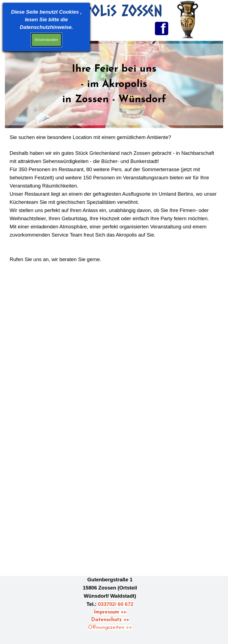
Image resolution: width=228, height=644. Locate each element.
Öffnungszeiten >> (110, 628)
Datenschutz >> (110, 620)
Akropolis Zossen (106, 10)
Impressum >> (110, 612)
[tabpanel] (114, 84)
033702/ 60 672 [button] (116, 604)
